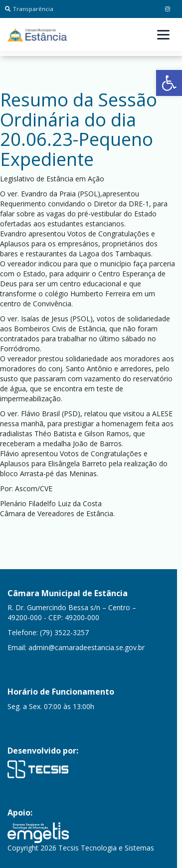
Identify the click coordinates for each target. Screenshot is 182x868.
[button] (169, 83)
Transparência (29, 9)
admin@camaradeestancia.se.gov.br (87, 647)
